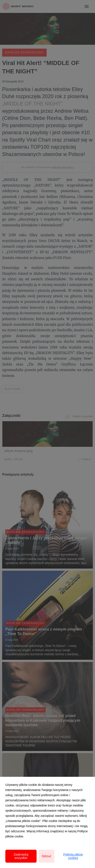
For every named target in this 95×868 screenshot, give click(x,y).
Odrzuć (47, 856)
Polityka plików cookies (73, 856)
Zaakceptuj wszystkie (21, 856)
